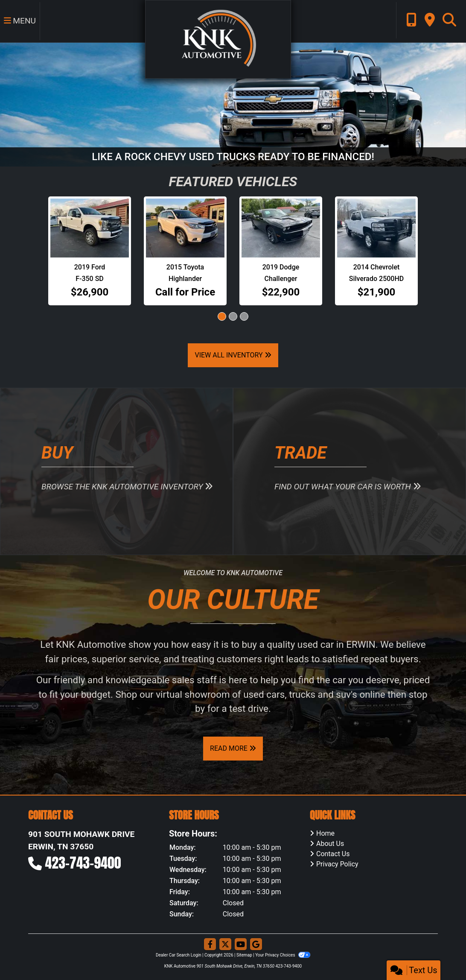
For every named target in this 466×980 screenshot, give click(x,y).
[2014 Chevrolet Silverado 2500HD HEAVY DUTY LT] (376, 228)
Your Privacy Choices (283, 955)
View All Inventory (233, 355)
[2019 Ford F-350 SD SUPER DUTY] (90, 228)
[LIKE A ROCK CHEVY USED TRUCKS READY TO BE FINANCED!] (233, 104)
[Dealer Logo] (217, 39)
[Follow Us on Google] (256, 945)
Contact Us (333, 854)
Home (325, 833)
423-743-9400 (83, 863)
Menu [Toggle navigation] (20, 22)
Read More (233, 748)
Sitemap (244, 955)
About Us (330, 844)
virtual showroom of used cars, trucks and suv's (256, 694)
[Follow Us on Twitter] (225, 945)
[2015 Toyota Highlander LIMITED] (185, 228)
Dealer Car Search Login (179, 955)
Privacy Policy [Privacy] (337, 864)
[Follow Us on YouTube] (241, 945)
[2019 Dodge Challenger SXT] (281, 228)
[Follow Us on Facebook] (210, 945)
